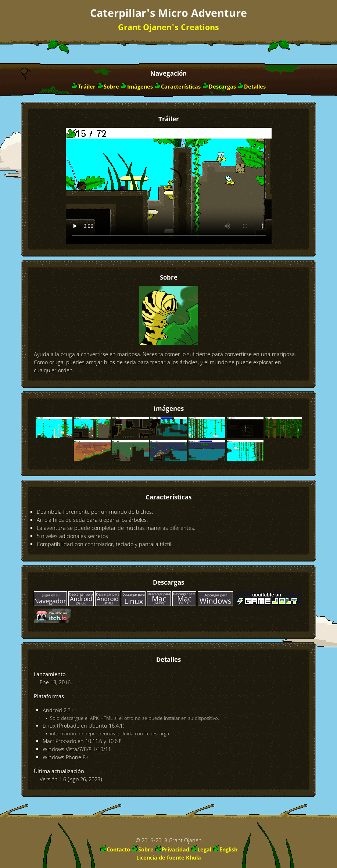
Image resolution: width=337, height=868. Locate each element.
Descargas (222, 87)
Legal (204, 850)
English (228, 850)
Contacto (118, 850)
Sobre (111, 87)
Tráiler (87, 87)
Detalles (255, 87)
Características (181, 87)
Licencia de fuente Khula (169, 858)
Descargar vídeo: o (169, 186)
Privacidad (175, 850)
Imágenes (140, 87)
